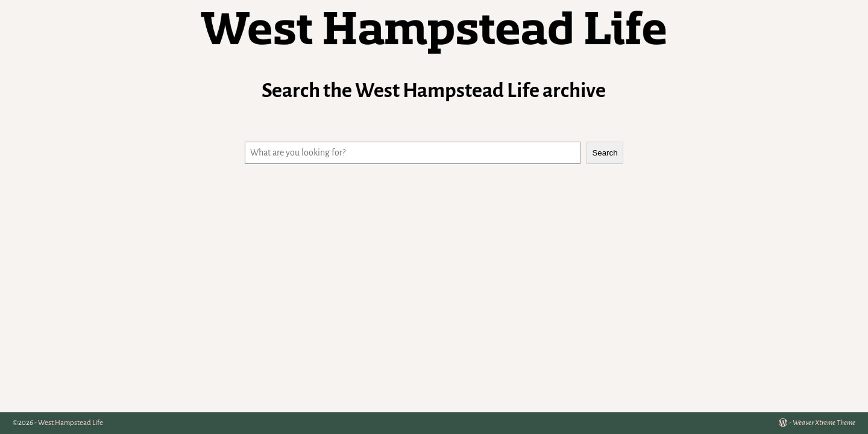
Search (605, 153)
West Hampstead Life (71, 423)
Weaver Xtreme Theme (824, 423)
